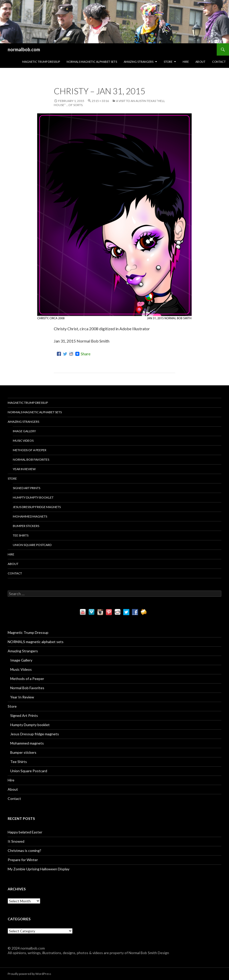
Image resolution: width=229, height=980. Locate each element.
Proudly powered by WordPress (29, 974)
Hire (186, 62)
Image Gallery (24, 431)
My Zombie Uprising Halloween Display (39, 869)
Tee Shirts (21, 535)
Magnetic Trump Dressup (41, 62)
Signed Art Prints (27, 488)
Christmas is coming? (24, 850)
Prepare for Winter (23, 860)
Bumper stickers (26, 526)
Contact (219, 62)
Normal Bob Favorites (31, 460)
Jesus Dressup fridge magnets (37, 507)
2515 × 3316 (100, 101)
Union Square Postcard (32, 545)
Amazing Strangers (139, 62)
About (200, 62)
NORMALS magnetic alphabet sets (92, 62)
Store (168, 62)
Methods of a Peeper (30, 450)
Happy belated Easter (25, 832)
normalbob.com (24, 49)
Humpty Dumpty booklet (33, 497)
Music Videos (23, 441)
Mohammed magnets (30, 516)
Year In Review (24, 469)
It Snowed (16, 841)
